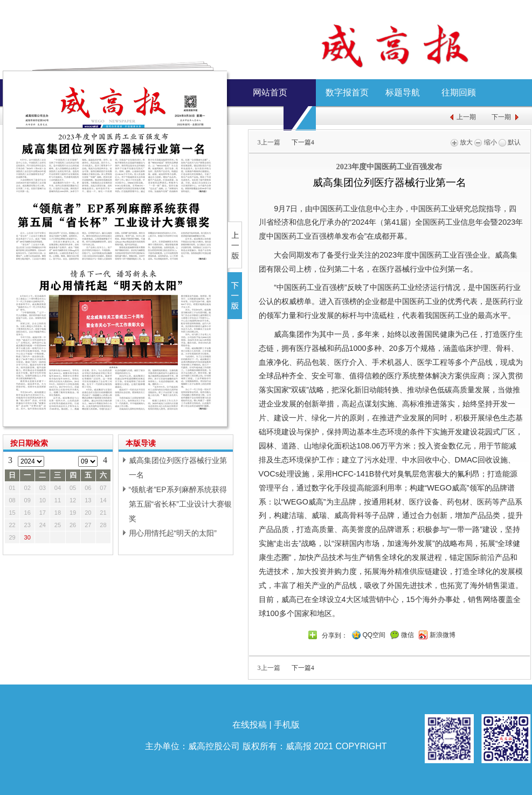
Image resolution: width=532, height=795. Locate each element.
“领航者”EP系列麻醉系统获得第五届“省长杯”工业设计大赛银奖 (180, 504)
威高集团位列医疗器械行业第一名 (178, 468)
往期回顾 (459, 92)
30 (27, 537)
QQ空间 (374, 635)
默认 (510, 142)
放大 (462, 142)
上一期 (466, 117)
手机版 (287, 725)
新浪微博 (443, 635)
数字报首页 (347, 92)
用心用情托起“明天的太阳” (173, 533)
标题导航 (403, 92)
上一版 (235, 245)
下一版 (235, 296)
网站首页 (270, 92)
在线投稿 (250, 725)
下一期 (501, 117)
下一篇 (303, 142)
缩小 (485, 142)
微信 (407, 635)
